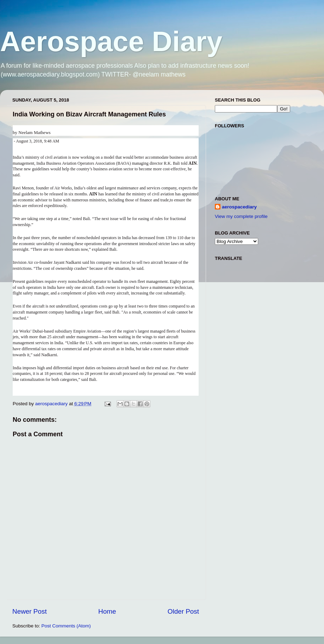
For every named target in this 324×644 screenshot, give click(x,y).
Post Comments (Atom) (66, 626)
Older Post (183, 611)
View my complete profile (241, 216)
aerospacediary (239, 207)
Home (107, 611)
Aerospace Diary (111, 41)
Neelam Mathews (34, 132)
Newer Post (30, 611)
